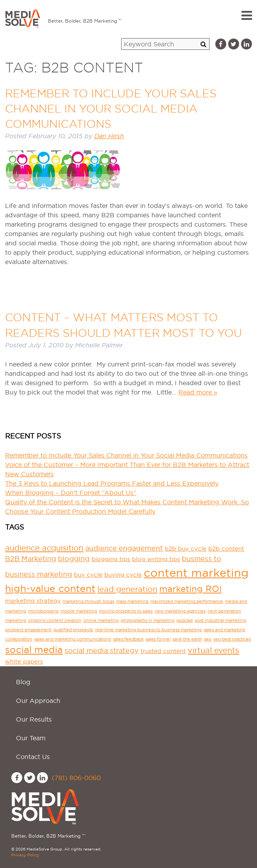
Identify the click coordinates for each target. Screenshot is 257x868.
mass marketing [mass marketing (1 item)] (132, 601)
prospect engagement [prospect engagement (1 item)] (28, 630)
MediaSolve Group (23, 14)
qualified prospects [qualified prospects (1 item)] (73, 630)
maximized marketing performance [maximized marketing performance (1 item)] (187, 601)
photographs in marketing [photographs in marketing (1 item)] (148, 620)
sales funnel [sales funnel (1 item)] (158, 639)
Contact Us (33, 757)
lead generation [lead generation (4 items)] (127, 589)
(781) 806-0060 (76, 778)
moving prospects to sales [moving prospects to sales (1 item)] (126, 611)
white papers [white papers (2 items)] (24, 661)
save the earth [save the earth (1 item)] (187, 639)
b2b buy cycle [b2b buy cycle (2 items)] (186, 548)
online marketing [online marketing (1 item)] (101, 620)
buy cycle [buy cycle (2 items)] (88, 575)
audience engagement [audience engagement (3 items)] (124, 548)
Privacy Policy (25, 855)
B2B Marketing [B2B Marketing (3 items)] (31, 559)
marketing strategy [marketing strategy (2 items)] (33, 601)
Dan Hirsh (109, 136)
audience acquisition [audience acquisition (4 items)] (44, 548)
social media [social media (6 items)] (34, 650)
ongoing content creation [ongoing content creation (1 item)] (55, 620)
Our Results (34, 719)
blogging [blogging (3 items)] (74, 559)
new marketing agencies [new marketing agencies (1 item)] (180, 611)
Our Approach (38, 701)
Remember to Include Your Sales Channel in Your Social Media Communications (111, 109)
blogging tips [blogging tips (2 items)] (111, 559)
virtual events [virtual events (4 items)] (213, 650)
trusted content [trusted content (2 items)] (163, 651)
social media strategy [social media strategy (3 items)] (102, 651)
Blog (23, 682)
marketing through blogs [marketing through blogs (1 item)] (88, 601)
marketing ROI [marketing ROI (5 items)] (190, 589)
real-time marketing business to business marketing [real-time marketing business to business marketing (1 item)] (148, 630)
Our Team (31, 738)
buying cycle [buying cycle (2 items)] (123, 575)
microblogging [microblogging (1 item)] (43, 611)
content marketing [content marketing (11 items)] (196, 572)
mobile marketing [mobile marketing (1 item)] (79, 611)
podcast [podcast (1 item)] (185, 620)
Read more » (198, 392)
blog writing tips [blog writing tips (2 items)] (156, 559)
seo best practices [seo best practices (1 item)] (232, 639)
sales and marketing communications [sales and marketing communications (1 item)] (73, 639)
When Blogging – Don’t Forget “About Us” (71, 493)
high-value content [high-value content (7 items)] (50, 588)
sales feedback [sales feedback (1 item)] (128, 639)
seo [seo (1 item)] (208, 639)
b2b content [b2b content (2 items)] (226, 548)
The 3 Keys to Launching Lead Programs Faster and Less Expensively (112, 483)
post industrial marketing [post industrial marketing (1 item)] (220, 620)
